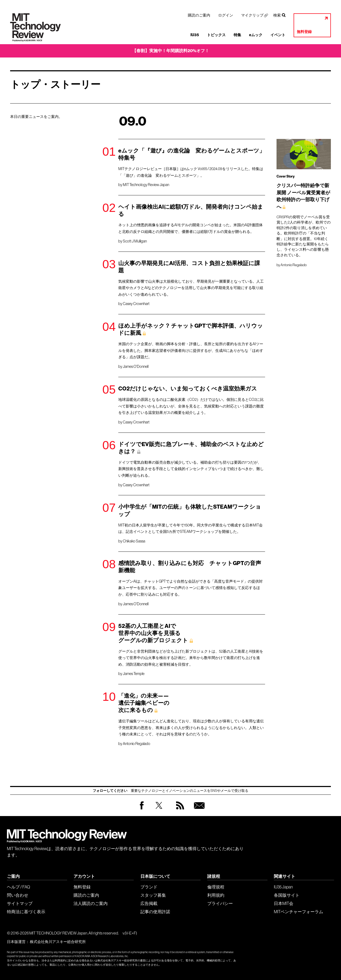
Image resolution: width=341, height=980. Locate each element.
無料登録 (304, 32)
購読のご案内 (199, 15)
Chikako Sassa (134, 541)
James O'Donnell (136, 367)
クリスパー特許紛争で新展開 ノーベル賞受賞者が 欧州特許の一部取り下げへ (303, 196)
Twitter (159, 811)
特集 (237, 35)
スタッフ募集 (153, 895)
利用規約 (216, 895)
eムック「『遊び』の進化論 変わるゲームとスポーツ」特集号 (192, 154)
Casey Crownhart (136, 304)
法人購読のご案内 (91, 903)
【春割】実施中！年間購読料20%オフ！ (171, 51)
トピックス (216, 35)
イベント (278, 35)
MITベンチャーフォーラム (299, 912)
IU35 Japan (283, 887)
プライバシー (220, 903)
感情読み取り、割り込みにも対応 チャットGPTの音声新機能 (190, 567)
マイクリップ (252, 15)
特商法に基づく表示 (26, 912)
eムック (256, 35)
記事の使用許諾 (155, 912)
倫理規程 (216, 887)
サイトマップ (20, 903)
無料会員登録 (198, 811)
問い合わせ (18, 895)
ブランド (149, 887)
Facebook (142, 809)
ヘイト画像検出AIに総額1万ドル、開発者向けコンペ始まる (191, 210)
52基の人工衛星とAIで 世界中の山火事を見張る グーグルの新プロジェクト (153, 633)
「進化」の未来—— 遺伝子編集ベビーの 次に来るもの (144, 703)
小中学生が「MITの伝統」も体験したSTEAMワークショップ (190, 510)
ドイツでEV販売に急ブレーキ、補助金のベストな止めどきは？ (191, 448)
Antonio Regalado (137, 744)
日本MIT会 (284, 903)
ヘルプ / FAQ (19, 887)
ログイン (226, 15)
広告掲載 (149, 903)
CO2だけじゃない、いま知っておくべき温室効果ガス (188, 389)
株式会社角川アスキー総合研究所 (58, 942)
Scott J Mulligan (135, 241)
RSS (179, 811)
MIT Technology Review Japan (146, 185)
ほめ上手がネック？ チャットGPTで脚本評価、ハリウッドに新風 (191, 329)
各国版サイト (287, 895)
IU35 (195, 35)
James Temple (134, 674)
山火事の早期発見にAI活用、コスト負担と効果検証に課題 (189, 267)
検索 (277, 15)
